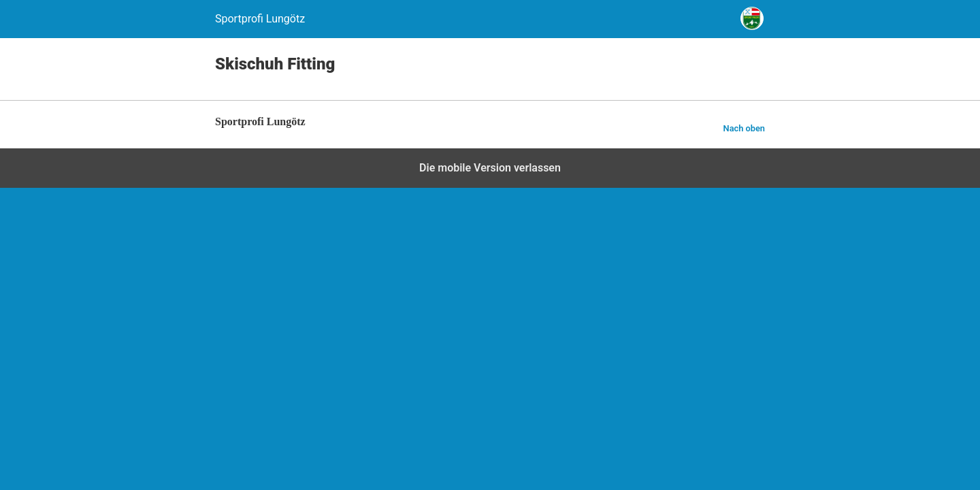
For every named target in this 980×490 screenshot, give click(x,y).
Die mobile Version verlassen (490, 168)
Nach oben (744, 128)
